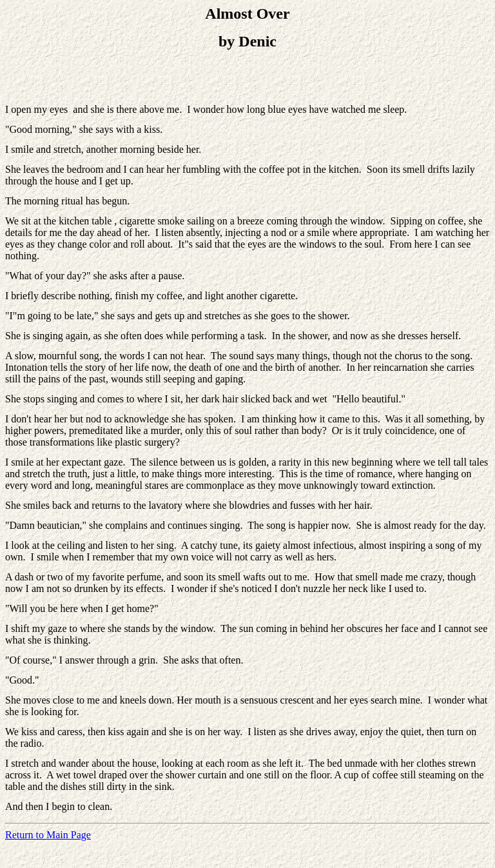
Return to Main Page (48, 835)
